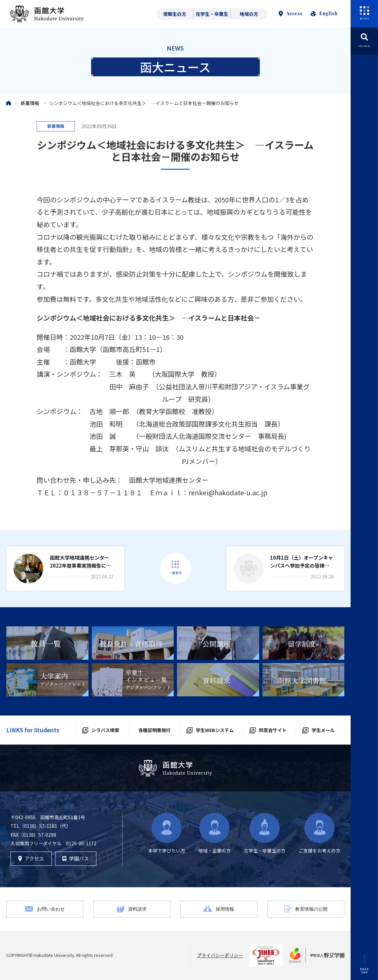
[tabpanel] (47, 643)
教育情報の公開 (311, 909)
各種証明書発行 (155, 730)
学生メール (323, 730)
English (324, 13)
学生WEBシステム (215, 730)
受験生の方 (175, 14)
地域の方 (249, 14)
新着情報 (30, 103)
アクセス (31, 858)
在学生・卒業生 (212, 14)
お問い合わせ (51, 909)
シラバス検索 (105, 730)
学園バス (76, 858)
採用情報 (225, 909)
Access (291, 13)
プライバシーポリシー (220, 955)
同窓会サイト (273, 730)
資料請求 (137, 909)
